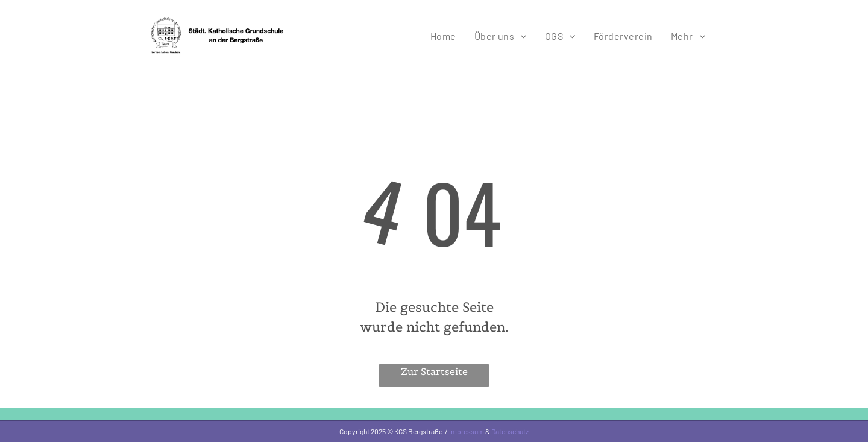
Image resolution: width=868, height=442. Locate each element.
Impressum (467, 431)
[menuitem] (443, 36)
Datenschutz (510, 431)
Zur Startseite (434, 371)
